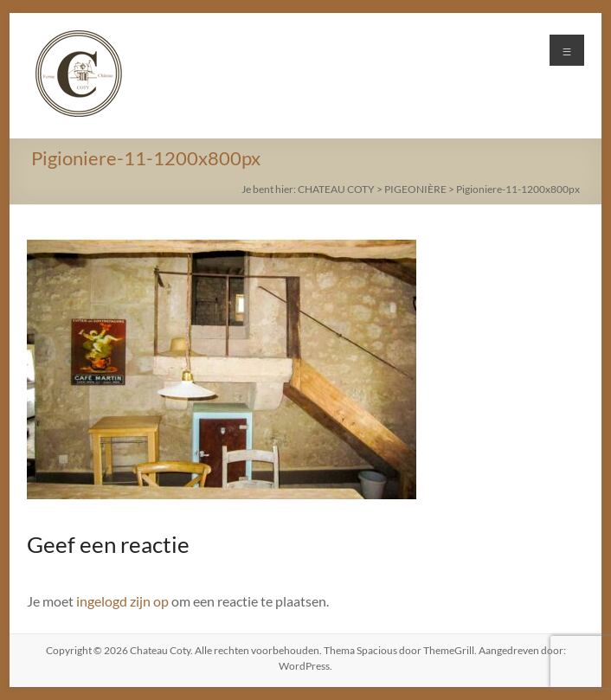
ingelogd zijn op (122, 601)
